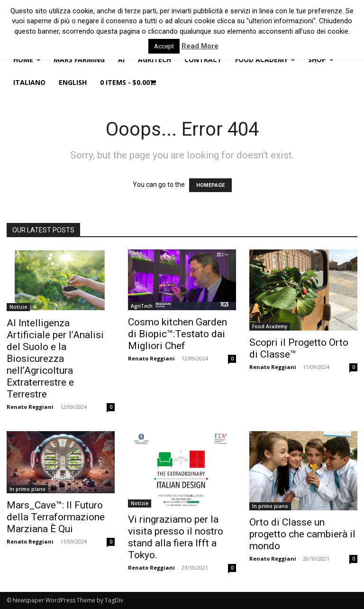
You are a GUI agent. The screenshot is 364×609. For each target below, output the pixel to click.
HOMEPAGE (210, 185)
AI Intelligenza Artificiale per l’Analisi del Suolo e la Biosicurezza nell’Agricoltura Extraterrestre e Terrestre (55, 359)
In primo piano (27, 489)
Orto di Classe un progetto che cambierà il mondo (302, 534)
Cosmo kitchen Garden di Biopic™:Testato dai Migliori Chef (177, 334)
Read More (200, 46)
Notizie (18, 307)
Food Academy (270, 326)
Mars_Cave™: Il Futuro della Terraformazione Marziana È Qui (56, 517)
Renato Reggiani (30, 407)
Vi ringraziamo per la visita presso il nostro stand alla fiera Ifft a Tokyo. (176, 537)
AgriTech (142, 306)
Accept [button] (164, 46)
